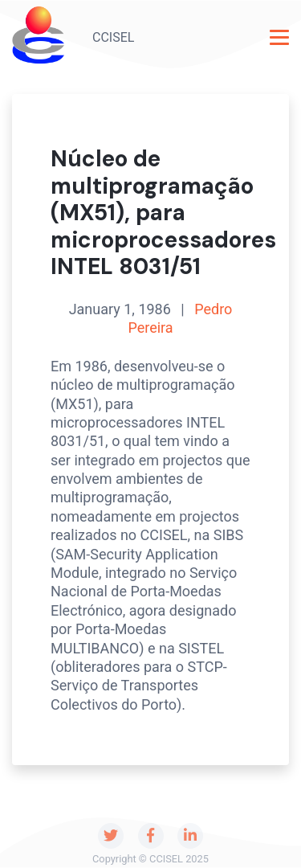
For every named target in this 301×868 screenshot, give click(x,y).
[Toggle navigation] (279, 37)
